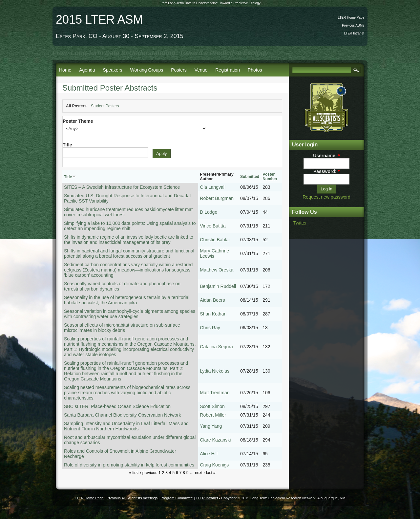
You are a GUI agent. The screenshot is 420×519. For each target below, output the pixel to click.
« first (134, 473)
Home (65, 70)
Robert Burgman (217, 198)
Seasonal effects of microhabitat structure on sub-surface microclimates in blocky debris (122, 328)
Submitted (250, 177)
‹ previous (148, 473)
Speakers (112, 70)
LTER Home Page (351, 18)
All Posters (76, 106)
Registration (228, 70)
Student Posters (105, 106)
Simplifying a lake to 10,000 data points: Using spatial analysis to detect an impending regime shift (130, 226)
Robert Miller (213, 415)
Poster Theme (78, 121)
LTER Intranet (354, 33)
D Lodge (209, 212)
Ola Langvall (213, 187)
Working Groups (147, 70)
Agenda (87, 70)
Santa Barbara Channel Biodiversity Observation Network (122, 415)
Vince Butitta (213, 226)
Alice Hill (209, 454)
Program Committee (177, 498)
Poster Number (270, 177)
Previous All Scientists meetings (132, 498)
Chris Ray (210, 328)
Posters (179, 70)
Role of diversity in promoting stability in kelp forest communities (129, 465)
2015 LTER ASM (99, 20)
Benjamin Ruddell (218, 286)
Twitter (300, 223)
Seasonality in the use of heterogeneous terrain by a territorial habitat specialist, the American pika (127, 300)
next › (200, 473)
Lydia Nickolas (215, 371)
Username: (326, 156)
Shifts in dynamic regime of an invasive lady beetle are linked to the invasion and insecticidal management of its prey (129, 240)
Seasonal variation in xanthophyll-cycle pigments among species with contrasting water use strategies (130, 314)
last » (211, 473)
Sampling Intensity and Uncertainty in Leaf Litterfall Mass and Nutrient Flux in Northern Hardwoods (126, 426)
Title (67, 145)
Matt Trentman (215, 393)
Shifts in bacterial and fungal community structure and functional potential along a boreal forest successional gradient (129, 253)
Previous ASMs (353, 25)
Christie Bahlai (215, 240)
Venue (201, 70)
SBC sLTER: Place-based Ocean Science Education (117, 406)
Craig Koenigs (214, 465)
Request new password (326, 197)
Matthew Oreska (217, 270)
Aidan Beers (212, 300)
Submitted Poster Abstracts (110, 88)
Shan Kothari (213, 314)
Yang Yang (211, 426)
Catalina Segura (216, 347)
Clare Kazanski (215, 440)
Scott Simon (212, 406)
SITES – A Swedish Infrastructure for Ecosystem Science (122, 187)
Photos (255, 70)
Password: (326, 171)
